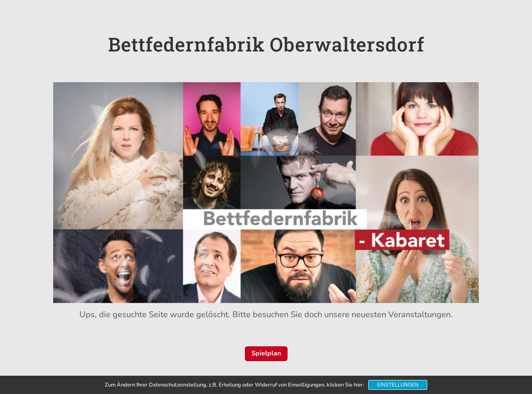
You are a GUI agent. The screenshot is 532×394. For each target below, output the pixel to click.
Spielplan (266, 353)
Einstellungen (398, 385)
